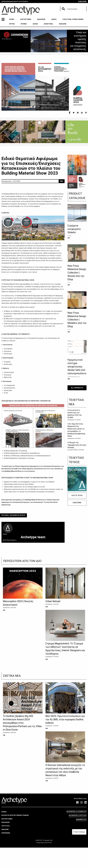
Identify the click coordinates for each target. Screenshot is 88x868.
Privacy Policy (40, 863)
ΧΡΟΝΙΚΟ (24, 24)
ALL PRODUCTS (77, 388)
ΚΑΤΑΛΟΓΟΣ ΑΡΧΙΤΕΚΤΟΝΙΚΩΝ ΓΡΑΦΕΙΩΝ (15, 836)
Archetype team (71, 420)
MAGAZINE (63, 24)
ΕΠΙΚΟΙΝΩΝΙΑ (6, 853)
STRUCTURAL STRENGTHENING (73, 19)
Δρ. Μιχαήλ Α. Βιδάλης (73, 450)
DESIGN (35, 24)
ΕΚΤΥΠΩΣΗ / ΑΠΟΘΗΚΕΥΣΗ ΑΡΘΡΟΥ (13, 515)
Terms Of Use (48, 863)
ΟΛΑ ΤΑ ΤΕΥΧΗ (77, 495)
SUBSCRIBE (82, 1)
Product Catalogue (79, 852)
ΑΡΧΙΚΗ (12, 19)
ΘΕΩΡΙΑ (54, 19)
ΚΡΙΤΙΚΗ (12, 24)
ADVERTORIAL (48, 24)
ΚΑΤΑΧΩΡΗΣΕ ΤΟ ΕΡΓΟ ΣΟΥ (78, 836)
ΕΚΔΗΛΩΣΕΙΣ (41, 19)
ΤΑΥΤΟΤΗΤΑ (6, 846)
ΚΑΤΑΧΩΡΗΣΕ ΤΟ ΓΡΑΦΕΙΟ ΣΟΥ (77, 832)
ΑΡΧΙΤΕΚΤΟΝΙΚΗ (26, 19)
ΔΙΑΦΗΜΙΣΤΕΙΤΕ (81, 840)
